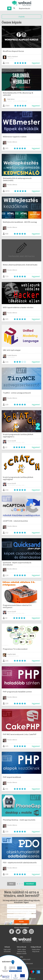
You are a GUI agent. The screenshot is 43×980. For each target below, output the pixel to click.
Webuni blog (22, 951)
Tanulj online (36, 949)
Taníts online (22, 949)
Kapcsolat (7, 949)
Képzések (36, 951)
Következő (30, 884)
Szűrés (21, 17)
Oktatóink (7, 951)
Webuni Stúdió (22, 953)
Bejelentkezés (25, 8)
